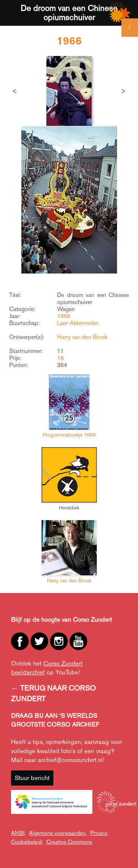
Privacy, (99, 833)
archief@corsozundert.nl (70, 760)
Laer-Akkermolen (78, 323)
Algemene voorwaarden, (58, 833)
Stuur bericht (32, 778)
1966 (64, 316)
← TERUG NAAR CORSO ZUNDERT (53, 693)
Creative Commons (69, 842)
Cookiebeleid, (27, 842)
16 (60, 358)
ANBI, (18, 833)
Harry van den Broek (82, 337)
